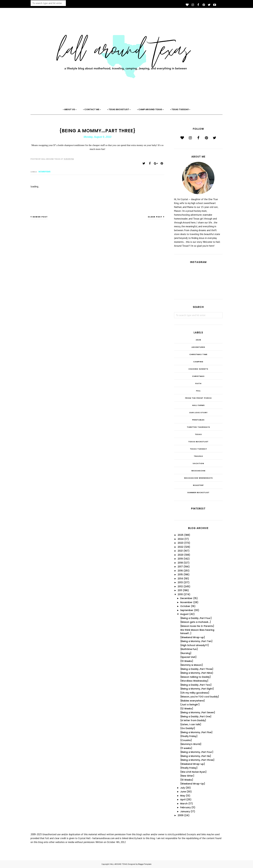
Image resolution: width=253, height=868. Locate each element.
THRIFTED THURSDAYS (198, 427)
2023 (181, 543)
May (183, 796)
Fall (198, 391)
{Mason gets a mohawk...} (196, 622)
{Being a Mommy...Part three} (197, 760)
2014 (180, 579)
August (184, 614)
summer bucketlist (198, 492)
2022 (181, 547)
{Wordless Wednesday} (194, 681)
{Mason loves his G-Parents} (197, 626)
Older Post (155, 217)
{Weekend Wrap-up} (193, 637)
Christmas (198, 376)
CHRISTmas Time (198, 354)
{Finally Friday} (189, 736)
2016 (180, 571)
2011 (180, 590)
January (185, 811)
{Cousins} (186, 740)
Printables (198, 420)
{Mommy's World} (191, 744)
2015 (180, 575)
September (187, 610)
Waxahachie (198, 471)
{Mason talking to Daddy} (195, 677)
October (185, 606)
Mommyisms (45, 172)
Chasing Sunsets (198, 369)
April (183, 800)
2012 (180, 586)
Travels (198, 456)
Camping (198, 362)
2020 (181, 555)
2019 (180, 559)
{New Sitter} (187, 776)
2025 (198, 340)
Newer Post (40, 217)
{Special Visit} (188, 657)
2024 (181, 539)
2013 (180, 582)
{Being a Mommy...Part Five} (196, 732)
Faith (198, 383)
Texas (198, 434)
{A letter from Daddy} (193, 720)
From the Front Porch (198, 398)
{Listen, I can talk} (191, 724)
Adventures (198, 347)
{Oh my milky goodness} (195, 693)
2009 (181, 815)
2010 (180, 594)
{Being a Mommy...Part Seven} (198, 712)
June (183, 792)
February (185, 807)
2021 (180, 551)
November (186, 602)
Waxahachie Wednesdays (198, 478)
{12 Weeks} (187, 709)
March (184, 804)
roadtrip (198, 485)
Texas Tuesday (198, 449)
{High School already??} (195, 645)
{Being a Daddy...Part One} (196, 716)
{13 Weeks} (187, 661)
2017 (180, 567)
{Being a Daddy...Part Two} (196, 685)
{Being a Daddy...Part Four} (196, 618)
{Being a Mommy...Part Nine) (197, 673)
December (186, 598)
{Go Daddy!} (188, 728)
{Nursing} (186, 653)
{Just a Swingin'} (190, 705)
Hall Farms (198, 405)
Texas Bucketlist (198, 442)
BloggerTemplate (145, 864)
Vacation (198, 463)
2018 (180, 563)
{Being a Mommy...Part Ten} (196, 641)
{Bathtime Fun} (189, 649)
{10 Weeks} (187, 780)
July (183, 788)
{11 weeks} (186, 748)
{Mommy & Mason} (192, 665)
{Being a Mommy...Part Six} (196, 756)
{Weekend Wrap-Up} (193, 784)
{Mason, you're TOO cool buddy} (200, 697)
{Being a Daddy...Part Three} (197, 669)
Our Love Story (198, 413)
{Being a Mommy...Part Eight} (197, 689)
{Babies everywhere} (192, 701)
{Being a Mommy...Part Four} (197, 752)
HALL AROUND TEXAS (118, 864)
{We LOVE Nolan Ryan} (193, 772)
